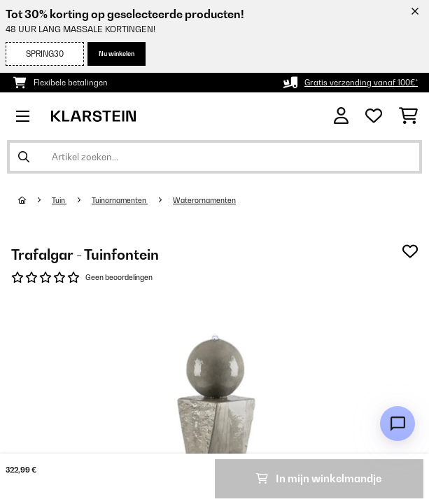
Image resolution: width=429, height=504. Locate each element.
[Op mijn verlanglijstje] (410, 251)
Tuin (59, 200)
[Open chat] (398, 423)
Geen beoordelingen (119, 277)
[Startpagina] (35, 200)
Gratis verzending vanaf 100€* (361, 83)
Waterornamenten (204, 200)
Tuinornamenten (120, 200)
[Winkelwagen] (408, 116)
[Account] (341, 116)
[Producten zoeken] (215, 157)
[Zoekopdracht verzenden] (24, 157)
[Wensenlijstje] (374, 116)
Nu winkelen (117, 54)
